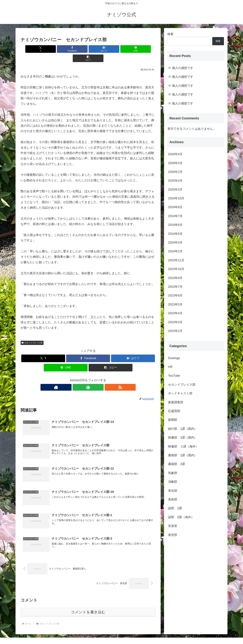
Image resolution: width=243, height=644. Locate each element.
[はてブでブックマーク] (88, 49)
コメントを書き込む (88, 603)
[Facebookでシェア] (65, 49)
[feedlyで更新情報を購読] (88, 378)
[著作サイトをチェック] (80, 378)
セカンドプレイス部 (32, 333)
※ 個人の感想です (181, 68)
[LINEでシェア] (111, 49)
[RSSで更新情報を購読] (96, 378)
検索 (170, 34)
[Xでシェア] (43, 49)
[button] (133, 49)
